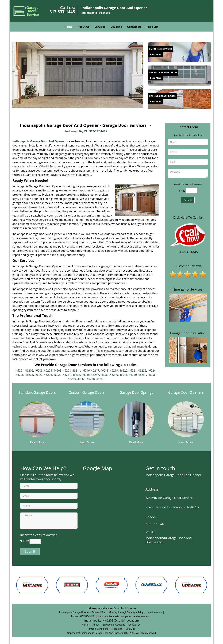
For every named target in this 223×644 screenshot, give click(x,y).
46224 (152, 371)
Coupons (116, 27)
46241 (123, 375)
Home (68, 27)
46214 (76, 371)
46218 (105, 371)
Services (100, 27)
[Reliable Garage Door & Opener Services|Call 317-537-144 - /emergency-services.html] (179, 52)
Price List (152, 27)
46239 (105, 375)
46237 (95, 375)
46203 (39, 371)
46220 (123, 371)
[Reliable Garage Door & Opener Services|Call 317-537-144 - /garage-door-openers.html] (186, 419)
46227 (39, 375)
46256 (152, 375)
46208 (67, 371)
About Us (83, 27)
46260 (72, 379)
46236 (86, 375)
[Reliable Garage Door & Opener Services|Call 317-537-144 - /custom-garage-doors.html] (87, 419)
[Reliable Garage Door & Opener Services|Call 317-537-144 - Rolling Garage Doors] (162, 96)
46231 (67, 375)
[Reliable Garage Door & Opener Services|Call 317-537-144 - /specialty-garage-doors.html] (179, 75)
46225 (20, 375)
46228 (48, 375)
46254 (142, 375)
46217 (95, 371)
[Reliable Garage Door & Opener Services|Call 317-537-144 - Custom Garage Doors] (87, 394)
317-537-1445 (62, 12)
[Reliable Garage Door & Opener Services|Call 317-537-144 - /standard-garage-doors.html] (37, 419)
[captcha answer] (191, 191)
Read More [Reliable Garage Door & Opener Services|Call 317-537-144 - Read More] (156, 54)
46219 (114, 371)
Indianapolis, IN (76, 131)
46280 (100, 379)
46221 (133, 371)
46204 (48, 371)
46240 (114, 375)
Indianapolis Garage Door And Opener (39, 141)
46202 (29, 371)
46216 (86, 371)
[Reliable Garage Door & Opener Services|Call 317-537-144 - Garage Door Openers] (186, 394)
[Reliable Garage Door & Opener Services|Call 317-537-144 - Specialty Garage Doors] (163, 73)
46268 (81, 379)
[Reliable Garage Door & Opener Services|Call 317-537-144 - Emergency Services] (161, 49)
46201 (20, 371)
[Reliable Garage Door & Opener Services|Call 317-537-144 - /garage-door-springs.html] (136, 419)
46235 (76, 375)
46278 (91, 379)
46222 (142, 371)
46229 (57, 375)
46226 (29, 375)
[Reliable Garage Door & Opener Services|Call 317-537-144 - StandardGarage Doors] (37, 394)
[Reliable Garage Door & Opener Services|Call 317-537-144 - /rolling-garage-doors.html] (179, 99)
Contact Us (134, 27)
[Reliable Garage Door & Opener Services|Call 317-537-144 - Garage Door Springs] (136, 394)
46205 (57, 371)
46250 (133, 375)
